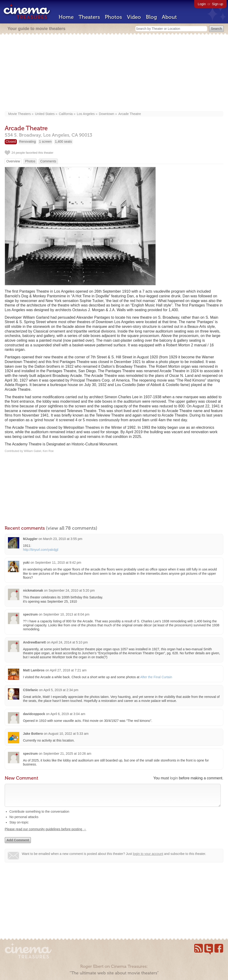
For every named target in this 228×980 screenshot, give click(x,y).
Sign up (218, 4)
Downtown (106, 114)
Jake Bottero (33, 734)
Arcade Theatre (130, 114)
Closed (11, 142)
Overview (13, 161)
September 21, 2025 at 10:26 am (67, 754)
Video (134, 17)
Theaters (89, 17)
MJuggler (30, 539)
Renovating (28, 142)
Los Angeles (86, 114)
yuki (26, 563)
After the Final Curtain (156, 677)
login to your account (148, 858)
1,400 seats (63, 142)
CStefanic (31, 690)
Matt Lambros (34, 670)
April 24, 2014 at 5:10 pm (69, 642)
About (169, 17)
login (174, 778)
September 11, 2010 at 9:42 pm (58, 563)
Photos (113, 17)
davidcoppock (34, 714)
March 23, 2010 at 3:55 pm (63, 539)
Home (66, 17)
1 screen (45, 142)
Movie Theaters (19, 114)
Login (202, 4)
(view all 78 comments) (72, 528)
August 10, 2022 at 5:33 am (68, 734)
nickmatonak (33, 590)
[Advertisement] (114, 73)
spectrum (30, 614)
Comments (48, 161)
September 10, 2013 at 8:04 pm (66, 614)
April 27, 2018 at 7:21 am (68, 670)
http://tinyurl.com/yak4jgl (41, 550)
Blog (151, 17)
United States (45, 114)
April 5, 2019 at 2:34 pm (61, 690)
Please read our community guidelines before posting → (46, 834)
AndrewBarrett (34, 642)
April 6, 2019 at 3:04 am (68, 714)
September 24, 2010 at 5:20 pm (72, 590)
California (66, 114)
